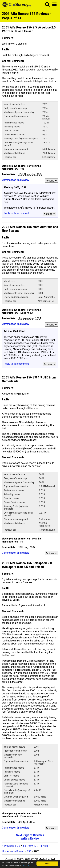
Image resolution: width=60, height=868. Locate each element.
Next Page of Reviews (30, 835)
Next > (46, 846)
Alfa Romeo (18, 851)
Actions (52, 181)
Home (5, 851)
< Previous (8, 846)
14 (40, 846)
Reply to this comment (16, 213)
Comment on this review (15, 180)
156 (29, 851)
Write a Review (30, 838)
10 (35, 846)
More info (26, 865)
